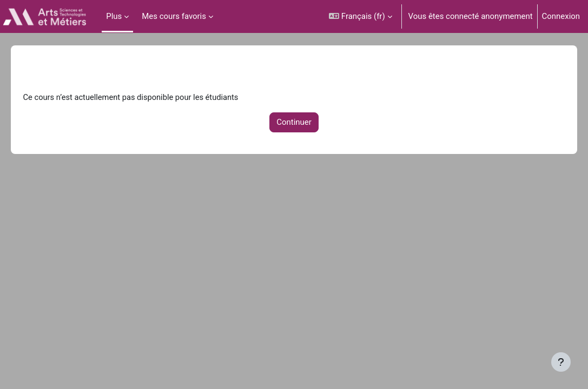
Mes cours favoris (174, 16)
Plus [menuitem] (114, 16)
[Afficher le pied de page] (561, 362)
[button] (360, 16)
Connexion (561, 16)
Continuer (294, 123)
